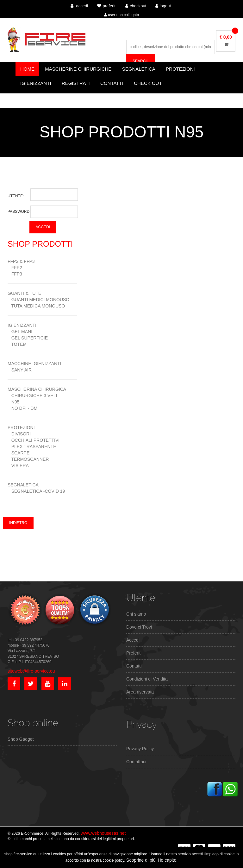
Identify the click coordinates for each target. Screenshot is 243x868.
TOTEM (17, 344)
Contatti (112, 83)
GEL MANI (20, 332)
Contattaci (136, 762)
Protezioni (180, 69)
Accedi (133, 640)
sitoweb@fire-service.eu (31, 671)
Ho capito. (168, 860)
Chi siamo (136, 614)
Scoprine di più (141, 860)
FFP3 (15, 274)
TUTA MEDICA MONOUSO (36, 306)
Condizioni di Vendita (147, 679)
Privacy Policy (140, 749)
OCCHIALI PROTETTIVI (34, 440)
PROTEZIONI (21, 428)
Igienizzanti (36, 83)
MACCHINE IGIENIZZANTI (34, 364)
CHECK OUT (148, 83)
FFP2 (15, 268)
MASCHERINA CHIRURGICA (37, 389)
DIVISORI (19, 434)
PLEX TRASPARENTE (32, 447)
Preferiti (134, 653)
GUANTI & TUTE (24, 293)
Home (27, 69)
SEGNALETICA (23, 485)
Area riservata (140, 692)
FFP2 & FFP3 (21, 261)
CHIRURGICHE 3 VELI (32, 396)
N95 (13, 402)
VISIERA (18, 466)
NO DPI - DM (22, 408)
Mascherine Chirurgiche (78, 69)
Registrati (76, 83)
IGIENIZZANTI (22, 325)
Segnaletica (139, 69)
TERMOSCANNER (28, 459)
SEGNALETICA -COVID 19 (36, 491)
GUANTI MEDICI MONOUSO (38, 300)
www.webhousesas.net (103, 833)
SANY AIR (20, 370)
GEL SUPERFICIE (28, 338)
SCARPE (19, 453)
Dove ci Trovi (139, 627)
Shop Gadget (21, 739)
